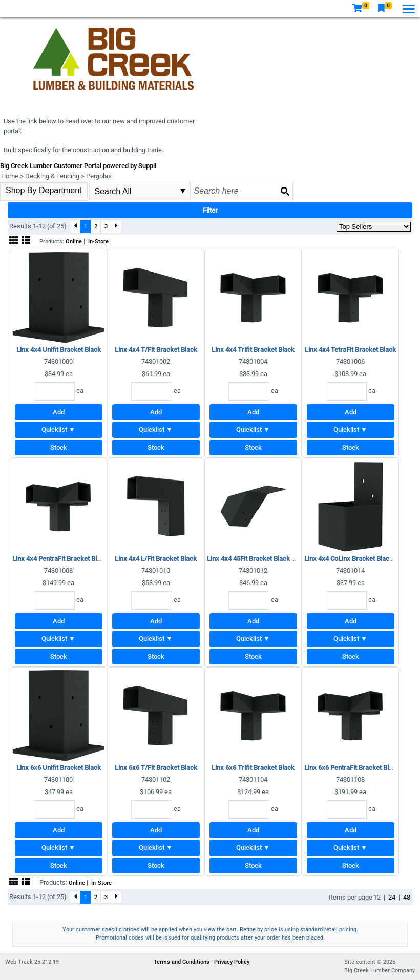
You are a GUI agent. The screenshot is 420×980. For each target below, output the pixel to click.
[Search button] (285, 191)
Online (74, 242)
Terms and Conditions (182, 962)
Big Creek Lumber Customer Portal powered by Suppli (78, 166)
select (183, 191)
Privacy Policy (232, 962)
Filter (210, 210)
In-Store (98, 242)
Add (59, 412)
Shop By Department (44, 190)
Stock (59, 447)
